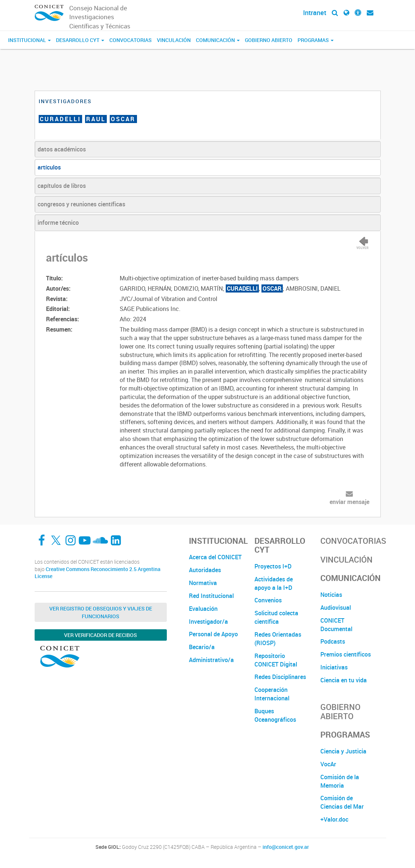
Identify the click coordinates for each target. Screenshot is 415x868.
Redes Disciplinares (280, 677)
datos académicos (62, 149)
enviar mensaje (349, 502)
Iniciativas (334, 667)
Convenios (268, 600)
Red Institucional (211, 596)
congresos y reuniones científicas (81, 204)
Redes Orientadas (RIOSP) (278, 639)
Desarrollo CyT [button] (80, 40)
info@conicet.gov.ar (286, 847)
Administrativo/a (211, 660)
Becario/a (202, 647)
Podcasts (333, 641)
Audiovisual (336, 608)
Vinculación (174, 40)
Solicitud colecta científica (276, 617)
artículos (49, 167)
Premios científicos (346, 654)
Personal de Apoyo (213, 634)
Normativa (203, 583)
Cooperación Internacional (272, 694)
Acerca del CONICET (215, 557)
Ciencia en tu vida (344, 680)
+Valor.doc (334, 819)
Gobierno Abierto (269, 40)
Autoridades (205, 570)
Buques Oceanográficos (275, 715)
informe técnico (58, 223)
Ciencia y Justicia (343, 751)
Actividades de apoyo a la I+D (274, 583)
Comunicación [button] (218, 40)
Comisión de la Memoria (340, 781)
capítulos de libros (62, 186)
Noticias (331, 595)
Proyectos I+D (273, 566)
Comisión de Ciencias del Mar (342, 802)
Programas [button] (316, 40)
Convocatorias (131, 40)
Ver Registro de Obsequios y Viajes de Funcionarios (101, 612)
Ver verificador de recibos (101, 635)
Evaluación (203, 609)
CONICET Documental (336, 625)
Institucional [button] (29, 40)
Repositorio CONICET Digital (276, 660)
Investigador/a (208, 622)
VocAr (328, 764)
